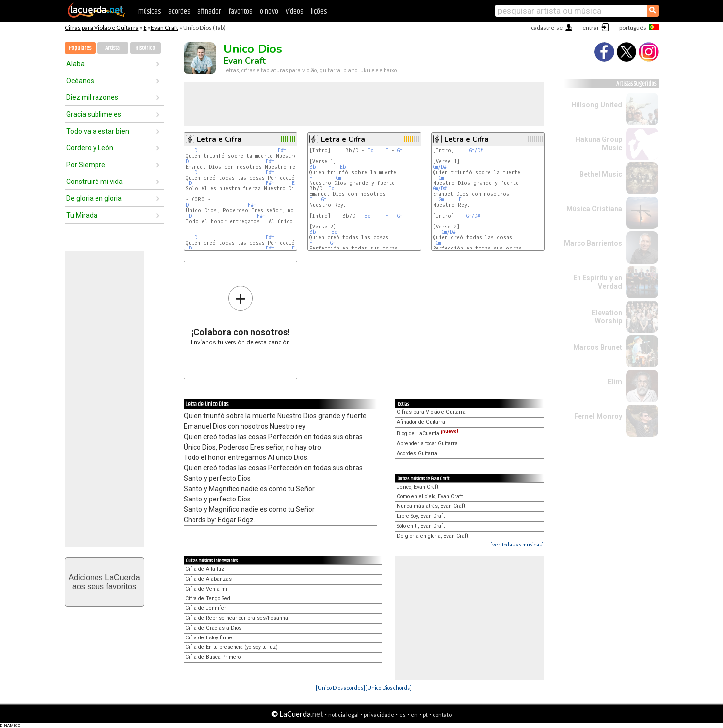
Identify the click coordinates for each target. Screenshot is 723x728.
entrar (591, 27)
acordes (179, 12)
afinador (209, 12)
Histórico (145, 48)
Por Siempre (86, 165)
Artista (113, 48)
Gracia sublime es (94, 114)
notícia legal (343, 714)
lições (319, 12)
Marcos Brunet (598, 347)
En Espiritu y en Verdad (598, 282)
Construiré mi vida (95, 182)
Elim (615, 382)
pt (425, 714)
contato (442, 714)
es (403, 714)
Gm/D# (476, 151)
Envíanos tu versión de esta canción (240, 315)
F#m (282, 151)
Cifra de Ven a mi (206, 589)
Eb (370, 151)
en (414, 714)
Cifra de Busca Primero (213, 657)
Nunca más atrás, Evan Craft (431, 506)
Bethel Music (601, 174)
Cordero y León (90, 148)
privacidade (379, 714)
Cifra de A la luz (205, 569)
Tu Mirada (82, 215)
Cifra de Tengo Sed (208, 599)
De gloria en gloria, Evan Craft (433, 536)
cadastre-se (547, 27)
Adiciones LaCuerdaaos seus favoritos (104, 582)
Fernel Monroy (598, 416)
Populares (80, 48)
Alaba (75, 64)
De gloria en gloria (94, 198)
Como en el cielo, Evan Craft (430, 496)
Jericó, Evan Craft (418, 487)
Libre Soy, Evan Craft (421, 516)
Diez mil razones (92, 97)
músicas (149, 12)
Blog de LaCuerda (428, 433)
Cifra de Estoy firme (209, 638)
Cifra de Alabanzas (208, 579)
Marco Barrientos (593, 243)
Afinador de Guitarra (421, 422)
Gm (400, 151)
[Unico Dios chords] (388, 688)
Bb (313, 167)
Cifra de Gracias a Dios (213, 628)
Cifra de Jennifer (206, 608)
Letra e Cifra (219, 139)
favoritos (240, 12)
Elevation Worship (607, 317)
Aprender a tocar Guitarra (427, 443)
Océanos (80, 81)
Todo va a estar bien (98, 131)
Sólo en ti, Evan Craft (421, 526)
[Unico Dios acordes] (340, 688)
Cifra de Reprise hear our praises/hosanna (237, 618)
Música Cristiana (594, 209)
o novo (269, 12)
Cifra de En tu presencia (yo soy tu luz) (231, 647)
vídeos (294, 12)
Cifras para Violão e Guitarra (102, 27)
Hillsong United (597, 105)
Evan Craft (165, 27)
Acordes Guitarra (417, 453)
